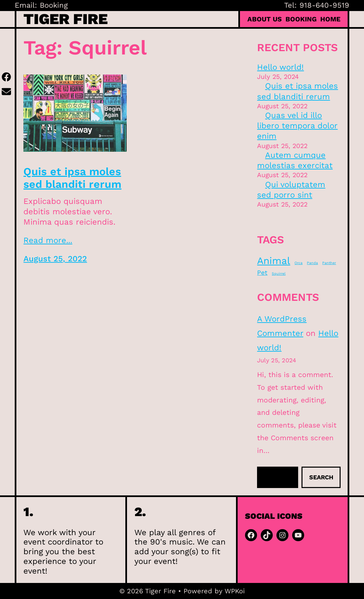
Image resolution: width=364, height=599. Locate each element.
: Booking (51, 5)
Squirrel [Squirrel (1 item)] (279, 274)
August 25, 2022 (55, 259)
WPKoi (235, 591)
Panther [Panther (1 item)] (329, 263)
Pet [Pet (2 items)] (262, 273)
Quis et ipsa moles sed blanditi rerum (72, 178)
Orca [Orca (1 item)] (298, 263)
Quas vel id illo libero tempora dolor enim (297, 126)
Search (321, 477)
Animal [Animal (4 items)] (274, 261)
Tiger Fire (66, 19)
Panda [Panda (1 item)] (312, 263)
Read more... (48, 240)
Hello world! (280, 67)
